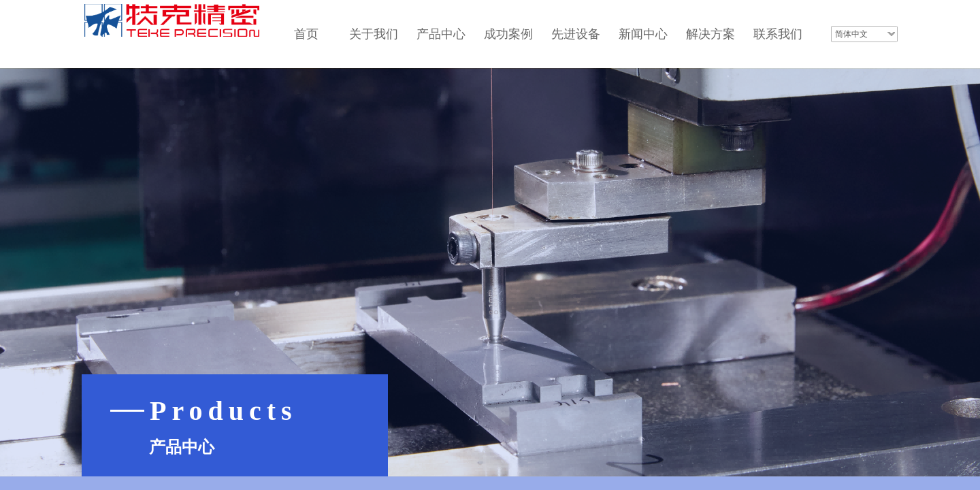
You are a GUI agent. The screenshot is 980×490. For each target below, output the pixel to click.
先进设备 (576, 34)
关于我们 (374, 34)
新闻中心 (643, 34)
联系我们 (778, 34)
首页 (306, 34)
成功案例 (508, 34)
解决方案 (710, 34)
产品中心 (441, 34)
